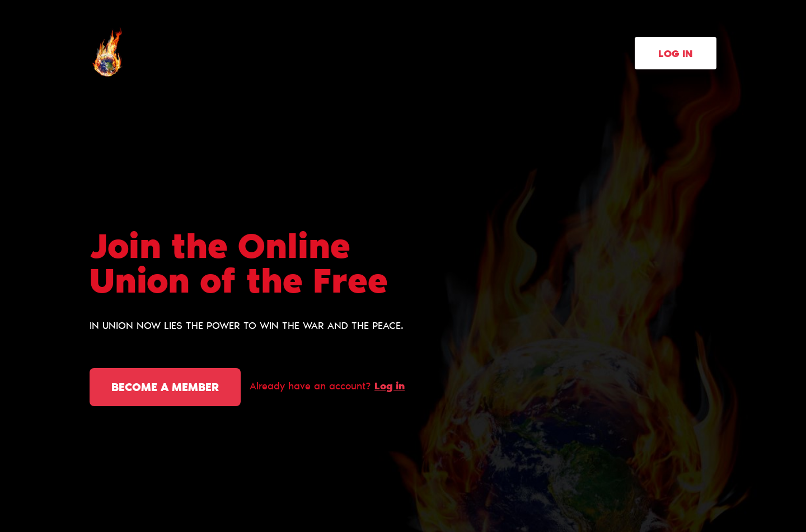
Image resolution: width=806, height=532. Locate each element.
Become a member (165, 388)
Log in (676, 55)
